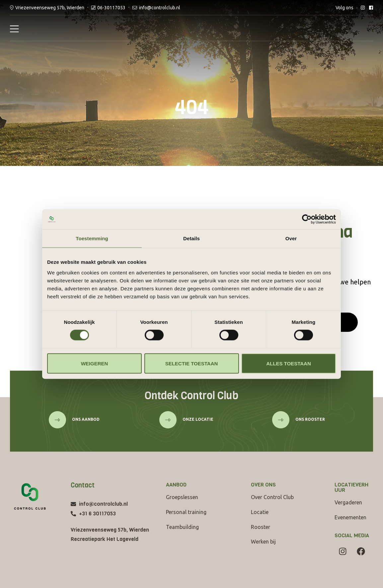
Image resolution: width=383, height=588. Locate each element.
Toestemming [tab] (92, 238)
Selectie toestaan (192, 363)
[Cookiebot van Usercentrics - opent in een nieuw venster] (307, 219)
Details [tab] (191, 238)
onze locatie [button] (197, 419)
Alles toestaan (288, 363)
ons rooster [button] (310, 419)
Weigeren (95, 363)
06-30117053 (111, 8)
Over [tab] (291, 238)
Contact (83, 485)
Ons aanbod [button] (85, 419)
